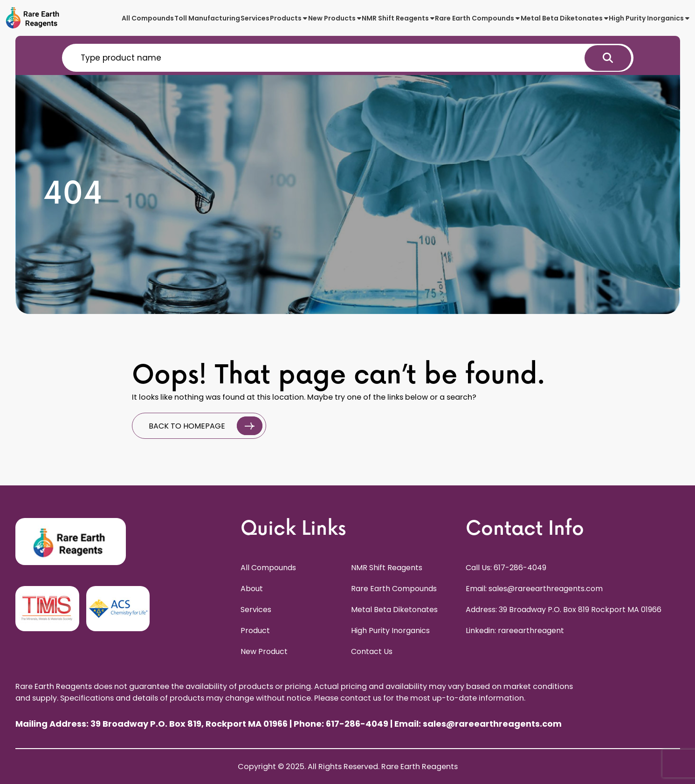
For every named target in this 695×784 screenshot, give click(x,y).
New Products (335, 18)
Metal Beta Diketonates (564, 18)
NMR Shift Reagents (398, 18)
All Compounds (148, 18)
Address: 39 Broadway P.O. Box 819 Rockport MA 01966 (564, 610)
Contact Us (372, 651)
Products (289, 18)
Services (255, 18)
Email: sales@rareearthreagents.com (534, 589)
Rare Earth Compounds (477, 18)
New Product (264, 651)
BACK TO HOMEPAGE (206, 426)
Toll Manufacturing (207, 18)
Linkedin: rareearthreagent (515, 631)
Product (255, 631)
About (252, 589)
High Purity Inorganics (649, 18)
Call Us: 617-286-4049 (506, 568)
